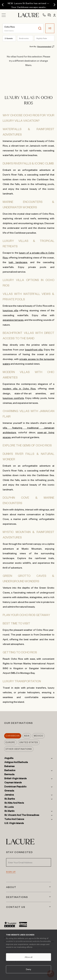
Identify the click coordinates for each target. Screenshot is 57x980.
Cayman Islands (13, 783)
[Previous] (3, 5)
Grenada (9, 791)
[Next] (54, 5)
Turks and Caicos (14, 820)
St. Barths (10, 799)
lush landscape (18, 262)
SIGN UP (11, 872)
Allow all (28, 957)
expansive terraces (13, 320)
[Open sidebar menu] (5, 16)
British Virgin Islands (15, 779)
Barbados (10, 771)
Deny (28, 969)
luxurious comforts (13, 398)
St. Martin (9, 811)
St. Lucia (9, 807)
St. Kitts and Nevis (14, 803)
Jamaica (9, 795)
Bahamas (9, 767)
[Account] (54, 15)
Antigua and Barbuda (16, 763)
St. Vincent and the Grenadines (22, 816)
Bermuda (9, 775)
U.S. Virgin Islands (14, 824)
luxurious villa (10, 310)
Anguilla (9, 759)
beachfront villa (34, 349)
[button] (50, 28)
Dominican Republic (15, 787)
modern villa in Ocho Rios (19, 388)
